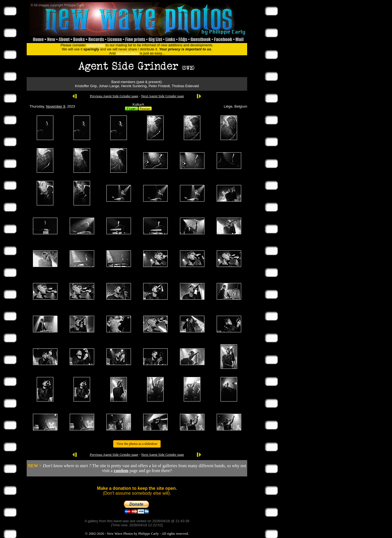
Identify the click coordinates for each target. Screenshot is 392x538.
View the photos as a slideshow (137, 444)
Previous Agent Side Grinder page (114, 96)
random (121, 471)
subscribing (96, 45)
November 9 (56, 106)
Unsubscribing (128, 53)
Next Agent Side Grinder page (163, 96)
